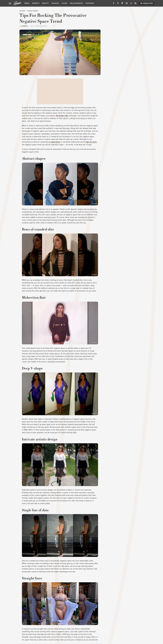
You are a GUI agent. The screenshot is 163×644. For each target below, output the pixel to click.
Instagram (97, 73)
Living (64, 3)
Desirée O (25, 26)
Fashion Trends (33, 11)
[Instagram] (127, 4)
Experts (36, 3)
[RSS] (135, 4)
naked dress (55, 142)
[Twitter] (131, 4)
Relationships (76, 3)
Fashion (55, 3)
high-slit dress (91, 142)
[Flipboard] (122, 4)
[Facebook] (114, 4)
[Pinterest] (118, 4)
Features (90, 3)
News (27, 3)
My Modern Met (62, 116)
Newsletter (146, 3)
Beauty (45, 3)
